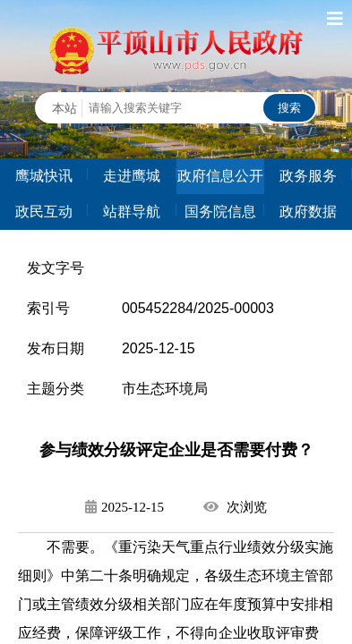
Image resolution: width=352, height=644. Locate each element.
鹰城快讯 (44, 176)
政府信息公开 (220, 176)
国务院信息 (220, 212)
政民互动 (44, 212)
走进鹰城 (132, 176)
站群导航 (132, 212)
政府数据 (308, 212)
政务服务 (308, 176)
